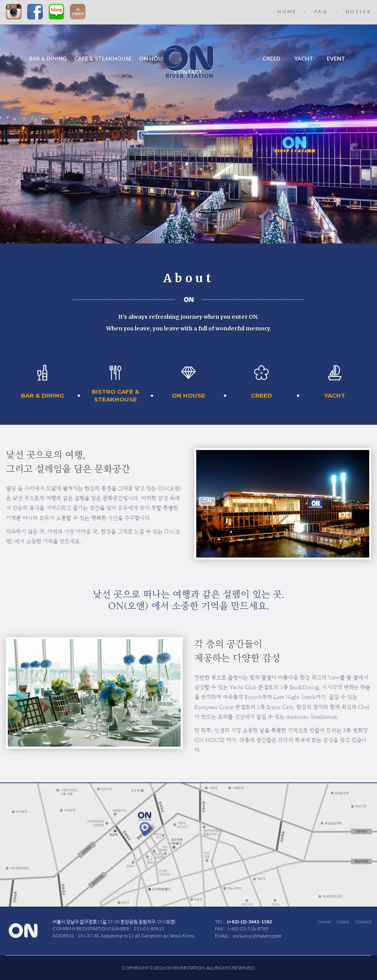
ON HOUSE (154, 58)
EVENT (336, 58)
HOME (287, 11)
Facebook (35, 12)
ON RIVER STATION (188, 62)
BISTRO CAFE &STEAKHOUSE (116, 395)
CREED (78, 12)
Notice (343, 922)
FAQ (321, 11)
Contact (363, 922)
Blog (56, 12)
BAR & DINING (48, 58)
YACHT (304, 58)
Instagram (14, 12)
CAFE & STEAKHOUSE (103, 58)
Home (325, 922)
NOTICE (358, 11)
